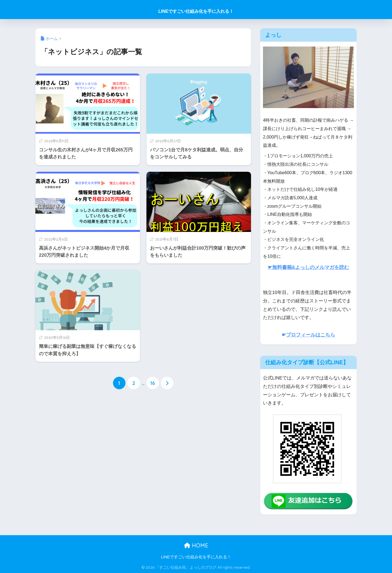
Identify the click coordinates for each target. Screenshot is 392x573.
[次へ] (167, 383)
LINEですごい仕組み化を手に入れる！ (196, 11)
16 (153, 383)
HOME (196, 545)
